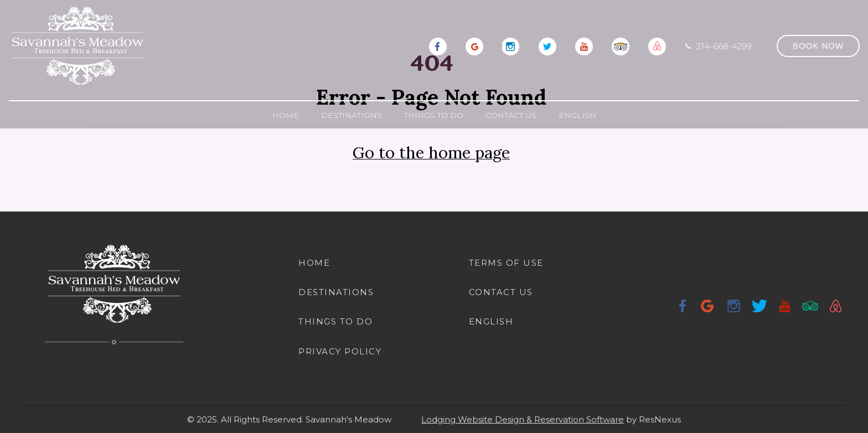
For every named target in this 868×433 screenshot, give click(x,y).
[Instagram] (511, 45)
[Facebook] (438, 45)
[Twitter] (547, 45)
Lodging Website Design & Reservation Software (523, 419)
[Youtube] (584, 45)
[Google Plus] (474, 45)
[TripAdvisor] (621, 45)
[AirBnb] (657, 45)
